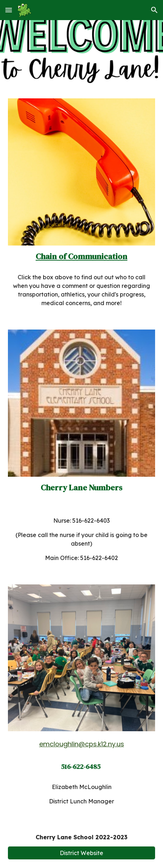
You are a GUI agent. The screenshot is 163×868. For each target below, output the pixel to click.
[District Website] (82, 853)
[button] (9, 10)
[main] (82, 257)
